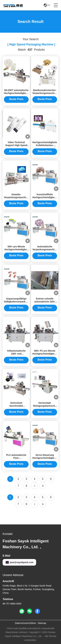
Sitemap (42, 623)
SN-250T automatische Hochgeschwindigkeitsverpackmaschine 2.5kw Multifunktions (26, 93)
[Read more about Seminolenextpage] (35, 504)
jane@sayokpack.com (19, 562)
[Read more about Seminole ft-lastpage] (43, 504)
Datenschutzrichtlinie (25, 623)
